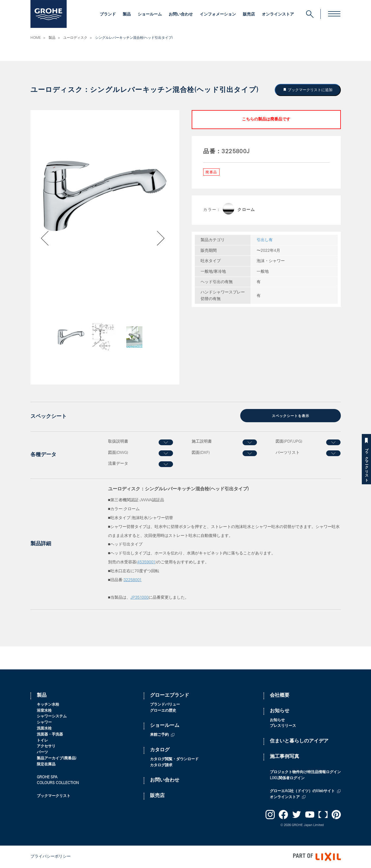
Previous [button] (61, 346)
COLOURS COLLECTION (58, 783)
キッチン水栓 (48, 705)
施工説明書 (202, 442)
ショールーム (150, 15)
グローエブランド (170, 696)
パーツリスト (288, 453)
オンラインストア (278, 15)
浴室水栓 (44, 711)
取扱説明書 (118, 442)
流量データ (118, 464)
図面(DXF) (201, 453)
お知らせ (280, 711)
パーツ (42, 753)
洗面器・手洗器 (50, 735)
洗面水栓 (44, 729)
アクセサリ (46, 747)
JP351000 (140, 598)
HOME (36, 38)
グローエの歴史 (163, 711)
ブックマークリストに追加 (310, 90)
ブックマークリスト (366, 463)
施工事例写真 (285, 757)
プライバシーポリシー (51, 857)
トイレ (42, 741)
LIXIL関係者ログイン (287, 778)
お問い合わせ (181, 15)
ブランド (108, 15)
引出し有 (265, 240)
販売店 (249, 15)
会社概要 (280, 696)
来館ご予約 (159, 735)
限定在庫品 (46, 765)
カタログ (160, 750)
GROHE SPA (47, 778)
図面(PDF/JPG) (289, 442)
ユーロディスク (75, 38)
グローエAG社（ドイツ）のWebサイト (302, 791)
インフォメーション (218, 15)
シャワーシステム (52, 717)
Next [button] (146, 346)
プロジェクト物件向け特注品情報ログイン (305, 772)
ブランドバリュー (165, 705)
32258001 (133, 580)
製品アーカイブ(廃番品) (57, 759)
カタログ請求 (161, 766)
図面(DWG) (118, 453)
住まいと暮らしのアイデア (299, 741)
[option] (105, 196)
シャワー (44, 723)
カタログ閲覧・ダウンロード (174, 759)
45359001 (146, 562)
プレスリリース (283, 726)
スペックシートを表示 (291, 416)
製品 (127, 15)
